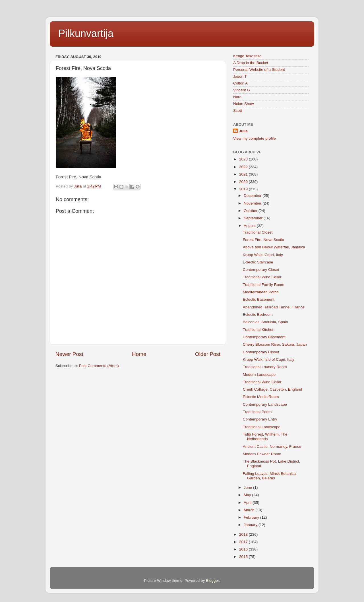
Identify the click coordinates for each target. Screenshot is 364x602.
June (248, 487)
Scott (238, 111)
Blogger (212, 581)
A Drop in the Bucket (251, 63)
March (250, 510)
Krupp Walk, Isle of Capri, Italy (269, 359)
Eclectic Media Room (261, 397)
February (252, 517)
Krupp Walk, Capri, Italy (263, 255)
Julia (243, 131)
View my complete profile (255, 138)
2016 (244, 549)
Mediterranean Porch (261, 292)
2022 (244, 167)
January (251, 525)
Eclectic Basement (259, 299)
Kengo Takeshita (247, 56)
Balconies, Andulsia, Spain (265, 322)
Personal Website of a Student (259, 70)
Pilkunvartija (86, 33)
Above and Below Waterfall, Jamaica (274, 247)
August (250, 226)
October (251, 211)
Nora (237, 97)
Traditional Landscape (262, 427)
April (248, 503)
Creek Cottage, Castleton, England (273, 389)
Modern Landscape (259, 375)
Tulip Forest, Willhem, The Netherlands (265, 437)
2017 (244, 542)
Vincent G (242, 90)
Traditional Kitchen (259, 330)
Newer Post (69, 354)
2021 (244, 174)
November (253, 203)
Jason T (240, 76)
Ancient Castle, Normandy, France (272, 447)
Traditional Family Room (264, 285)
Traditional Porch (257, 412)
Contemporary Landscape (265, 404)
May (248, 495)
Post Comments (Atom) (99, 366)
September (254, 218)
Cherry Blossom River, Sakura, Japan (275, 344)
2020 (244, 182)
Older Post (208, 354)
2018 (244, 534)
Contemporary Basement (264, 337)
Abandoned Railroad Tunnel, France (274, 307)
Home (139, 354)
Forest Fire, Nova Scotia (264, 240)
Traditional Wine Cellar (262, 277)
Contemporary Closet (261, 270)
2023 (244, 159)
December (253, 196)
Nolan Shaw (244, 104)
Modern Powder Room (262, 454)
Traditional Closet (258, 232)
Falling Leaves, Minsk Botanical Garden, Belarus (270, 476)
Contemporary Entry (260, 419)
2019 (244, 189)
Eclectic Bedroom (258, 315)
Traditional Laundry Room (265, 367)
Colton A (240, 83)
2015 (244, 557)
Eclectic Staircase (258, 262)
